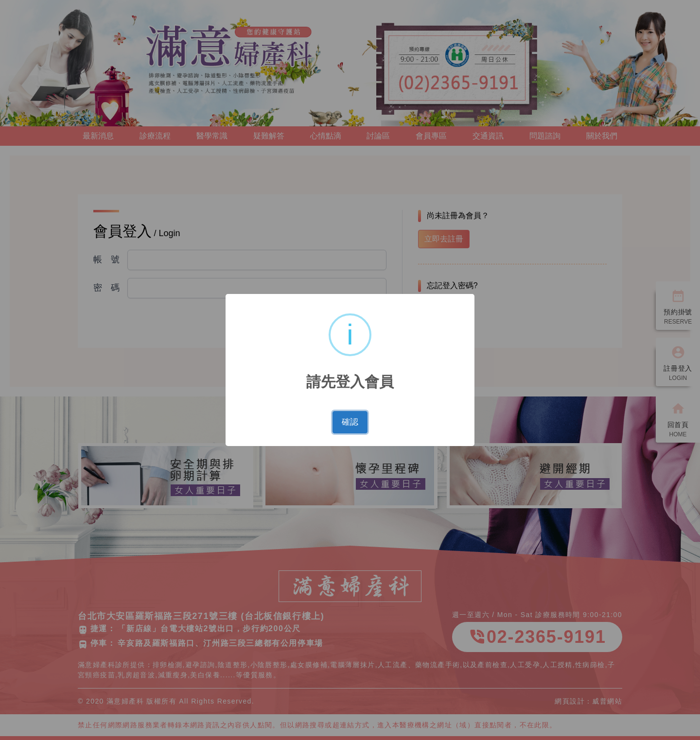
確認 (350, 422)
